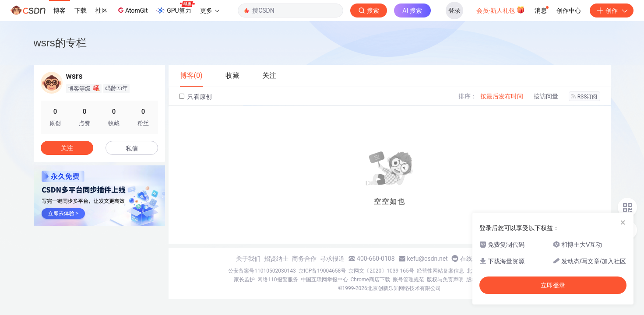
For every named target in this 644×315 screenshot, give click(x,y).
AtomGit (132, 10)
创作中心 (569, 10)
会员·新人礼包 (501, 10)
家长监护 (244, 280)
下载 (81, 10)
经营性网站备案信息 (440, 271)
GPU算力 (175, 8)
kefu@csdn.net (428, 259)
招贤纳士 (276, 259)
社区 (102, 10)
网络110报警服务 (278, 280)
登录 (454, 10)
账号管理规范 (408, 280)
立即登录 (553, 285)
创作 (612, 10)
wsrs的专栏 (60, 43)
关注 (67, 148)
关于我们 (248, 259)
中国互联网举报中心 (324, 280)
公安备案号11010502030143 (262, 271)
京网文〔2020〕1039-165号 (381, 271)
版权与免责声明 (445, 280)
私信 (132, 148)
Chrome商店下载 (370, 280)
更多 (210, 10)
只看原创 (195, 97)
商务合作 (304, 259)
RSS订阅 (584, 97)
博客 (60, 10)
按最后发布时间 (502, 96)
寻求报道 (332, 259)
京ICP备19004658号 (322, 271)
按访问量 (546, 96)
